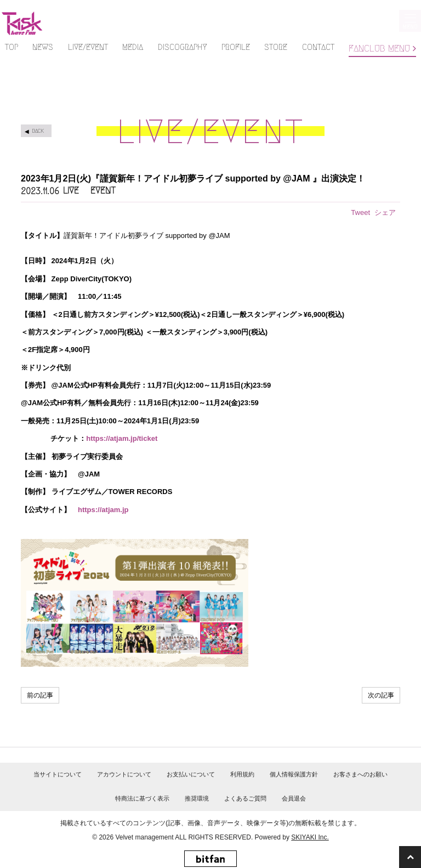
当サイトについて (58, 774)
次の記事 (381, 695)
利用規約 (242, 774)
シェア (385, 212)
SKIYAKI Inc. (310, 837)
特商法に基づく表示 (142, 798)
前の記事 (40, 695)
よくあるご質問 (245, 798)
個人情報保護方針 (294, 774)
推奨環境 (197, 798)
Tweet (360, 212)
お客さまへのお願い (360, 774)
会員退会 (294, 798)
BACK (38, 131)
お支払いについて (191, 774)
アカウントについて (124, 774)
